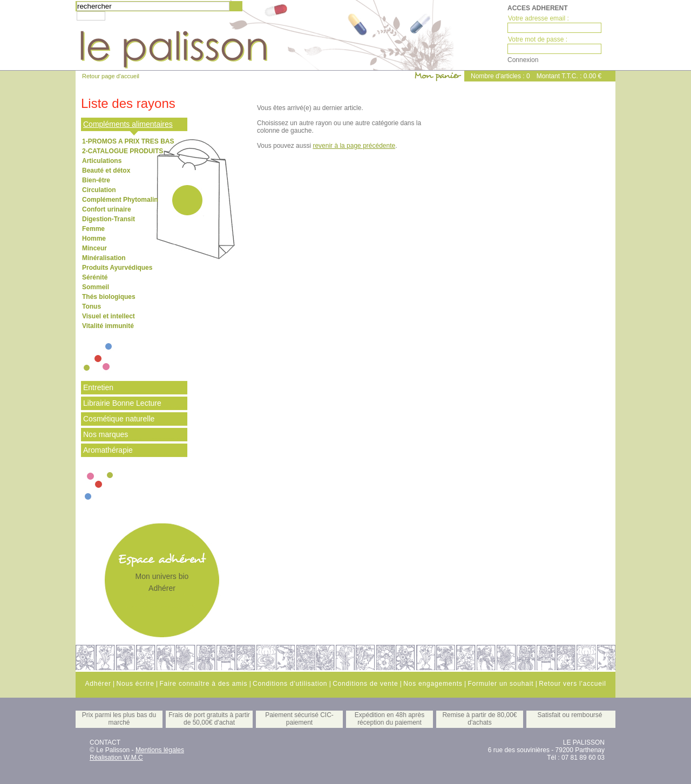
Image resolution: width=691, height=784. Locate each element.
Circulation (99, 190)
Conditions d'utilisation (290, 684)
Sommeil (96, 287)
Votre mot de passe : (538, 39)
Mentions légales (160, 750)
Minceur (94, 248)
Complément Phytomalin (120, 200)
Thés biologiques (109, 297)
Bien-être (96, 180)
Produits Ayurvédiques (117, 268)
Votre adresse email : (538, 18)
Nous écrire (135, 684)
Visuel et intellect (109, 316)
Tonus (92, 306)
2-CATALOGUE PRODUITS (123, 151)
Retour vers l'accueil (572, 684)
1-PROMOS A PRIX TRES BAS (128, 141)
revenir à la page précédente (354, 146)
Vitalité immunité (108, 326)
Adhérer (162, 588)
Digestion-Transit (109, 219)
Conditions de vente (365, 684)
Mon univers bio (162, 576)
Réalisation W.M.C (116, 758)
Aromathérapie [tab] (108, 450)
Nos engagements (433, 684)
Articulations (102, 161)
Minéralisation (104, 258)
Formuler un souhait (500, 684)
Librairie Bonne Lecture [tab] (122, 403)
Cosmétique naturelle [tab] (119, 419)
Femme (93, 229)
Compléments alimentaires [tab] (128, 124)
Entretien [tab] (98, 387)
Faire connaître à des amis (203, 684)
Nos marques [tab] (106, 434)
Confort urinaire (107, 209)
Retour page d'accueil (111, 76)
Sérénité (95, 277)
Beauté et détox (106, 171)
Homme (94, 238)
